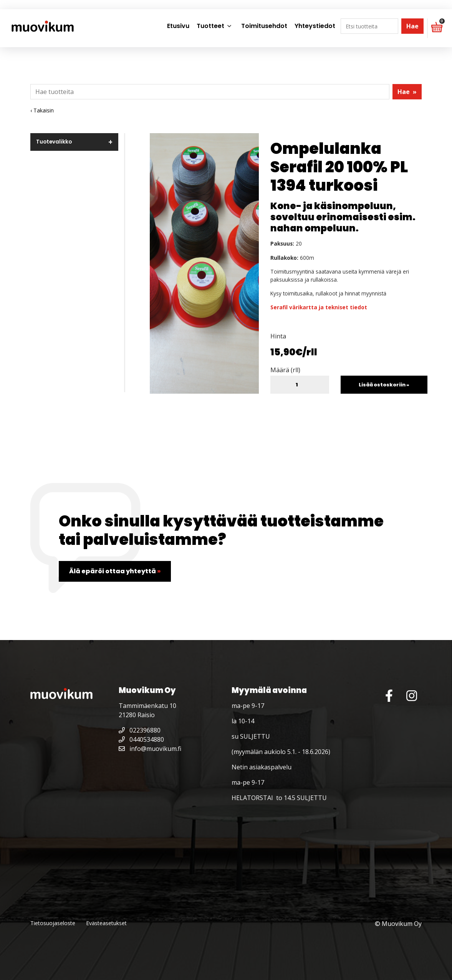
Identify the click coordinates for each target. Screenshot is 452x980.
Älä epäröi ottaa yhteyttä (115, 571)
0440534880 (141, 739)
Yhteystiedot (315, 26)
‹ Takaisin (42, 110)
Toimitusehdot (264, 26)
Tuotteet (210, 26)
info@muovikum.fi (150, 749)
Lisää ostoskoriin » (384, 385)
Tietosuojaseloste (53, 923)
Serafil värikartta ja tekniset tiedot (319, 307)
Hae (412, 26)
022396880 (140, 730)
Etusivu (178, 26)
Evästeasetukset (106, 923)
